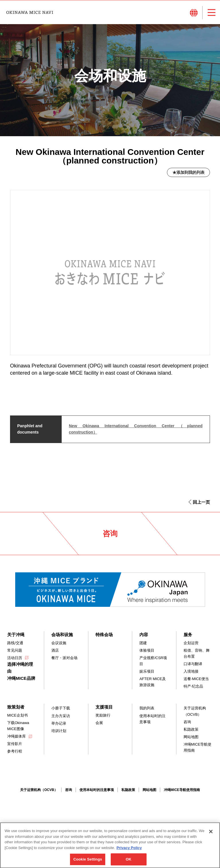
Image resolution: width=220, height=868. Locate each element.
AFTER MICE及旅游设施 (153, 682)
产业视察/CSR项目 (153, 661)
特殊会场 (104, 635)
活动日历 (15, 658)
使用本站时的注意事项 (152, 719)
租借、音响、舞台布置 (197, 653)
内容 (144, 635)
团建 (143, 643)
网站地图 (191, 737)
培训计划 (59, 731)
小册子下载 (61, 708)
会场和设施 (62, 635)
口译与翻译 (193, 664)
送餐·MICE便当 (196, 679)
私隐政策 (191, 729)
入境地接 (191, 671)
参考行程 (15, 751)
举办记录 (59, 723)
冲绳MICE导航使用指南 (198, 747)
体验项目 (147, 650)
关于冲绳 (16, 635)
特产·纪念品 (193, 686)
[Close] (211, 834)
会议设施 (59, 643)
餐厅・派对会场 (64, 658)
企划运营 (191, 643)
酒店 (55, 650)
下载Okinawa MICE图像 (18, 726)
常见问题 (15, 650)
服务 (188, 635)
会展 (99, 723)
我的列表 (147, 708)
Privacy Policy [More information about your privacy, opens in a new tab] (129, 850)
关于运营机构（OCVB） (195, 711)
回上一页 (201, 502)
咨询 (187, 722)
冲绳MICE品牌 (21, 678)
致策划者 (16, 707)
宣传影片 (15, 744)
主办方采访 (61, 716)
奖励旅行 (103, 715)
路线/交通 (15, 643)
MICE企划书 (17, 715)
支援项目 (104, 707)
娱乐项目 (147, 671)
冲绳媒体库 (16, 736)
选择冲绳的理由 (20, 668)
